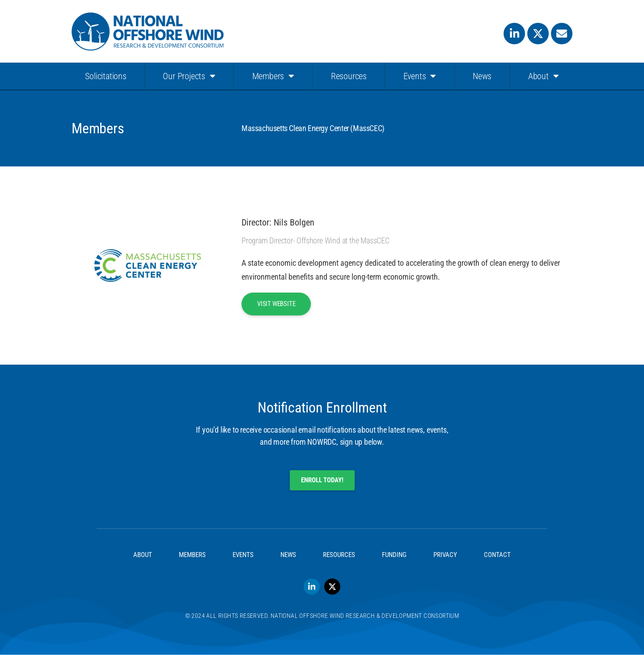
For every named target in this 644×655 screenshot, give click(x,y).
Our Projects (189, 76)
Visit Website (276, 304)
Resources (349, 76)
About (544, 76)
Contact (497, 555)
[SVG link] (148, 32)
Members (273, 76)
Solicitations (106, 76)
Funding (394, 555)
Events (420, 76)
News (482, 76)
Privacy (445, 555)
